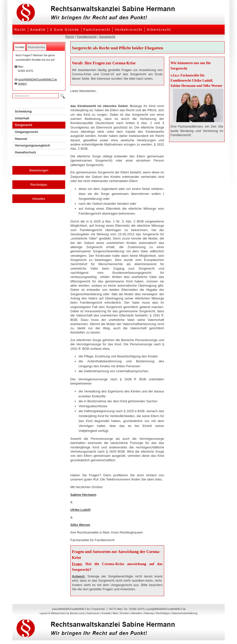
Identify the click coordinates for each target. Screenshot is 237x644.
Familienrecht (97, 30)
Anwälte (38, 30)
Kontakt (106, 613)
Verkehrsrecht (129, 30)
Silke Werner (80, 525)
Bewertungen (39, 170)
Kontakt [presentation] (20, 47)
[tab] (20, 47)
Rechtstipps (39, 185)
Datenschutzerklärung (185, 613)
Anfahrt (22, 84)
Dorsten (125, 613)
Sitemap (149, 613)
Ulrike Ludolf (80, 510)
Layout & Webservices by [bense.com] (62, 613)
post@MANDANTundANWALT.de (38, 79)
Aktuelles (39, 199)
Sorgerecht (107, 37)
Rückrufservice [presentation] (37, 47)
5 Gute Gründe (65, 30)
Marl (115, 613)
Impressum (93, 613)
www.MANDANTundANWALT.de (71, 609)
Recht (20, 30)
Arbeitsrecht (159, 30)
